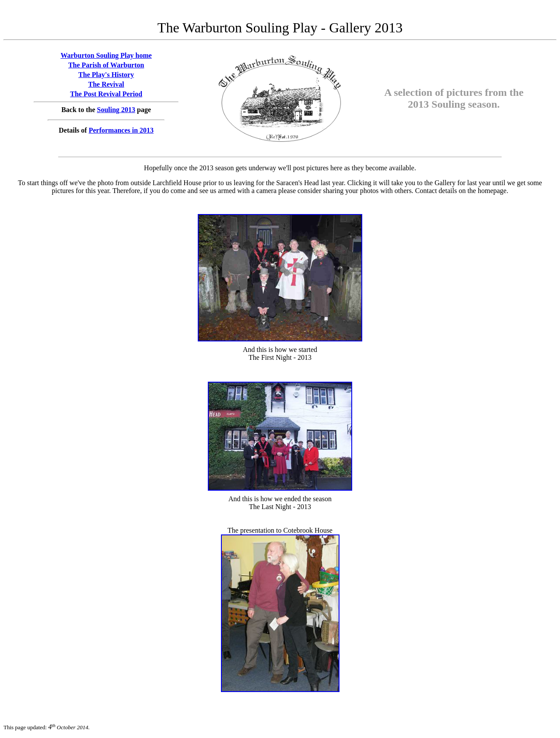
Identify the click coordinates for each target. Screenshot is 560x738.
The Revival (106, 84)
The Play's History (106, 75)
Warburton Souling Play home (106, 55)
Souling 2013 (116, 110)
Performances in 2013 (121, 130)
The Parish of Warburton (106, 65)
